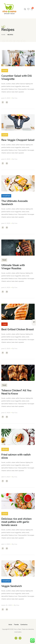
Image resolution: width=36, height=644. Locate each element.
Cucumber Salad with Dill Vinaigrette (17, 77)
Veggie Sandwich (12, 586)
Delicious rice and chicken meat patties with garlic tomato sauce (16, 522)
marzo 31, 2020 (7, 605)
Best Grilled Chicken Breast (18, 329)
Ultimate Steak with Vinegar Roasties (13, 267)
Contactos (24, 625)
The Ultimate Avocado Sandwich (15, 203)
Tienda (16, 625)
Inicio (10, 625)
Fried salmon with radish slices (16, 456)
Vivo (16, 98)
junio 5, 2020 (6, 98)
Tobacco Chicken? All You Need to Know (16, 392)
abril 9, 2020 (6, 477)
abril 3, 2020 (6, 544)
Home (3, 35)
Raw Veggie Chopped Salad (18, 140)
